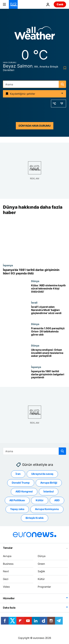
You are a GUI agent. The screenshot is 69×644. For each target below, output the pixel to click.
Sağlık (41, 571)
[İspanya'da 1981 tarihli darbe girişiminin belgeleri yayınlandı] (49, 376)
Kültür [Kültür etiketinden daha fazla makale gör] (40, 500)
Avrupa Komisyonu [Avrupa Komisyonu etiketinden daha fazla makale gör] (47, 509)
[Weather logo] (35, 34)
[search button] (62, 84)
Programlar (44, 587)
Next (6, 571)
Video (6, 587)
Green (41, 564)
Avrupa (7, 556)
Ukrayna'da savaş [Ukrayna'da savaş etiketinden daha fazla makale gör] (42, 474)
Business (8, 564)
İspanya (8, 265)
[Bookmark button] (64, 68)
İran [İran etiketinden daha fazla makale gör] (18, 474)
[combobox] (34, 84)
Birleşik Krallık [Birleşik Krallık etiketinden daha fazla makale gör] (35, 518)
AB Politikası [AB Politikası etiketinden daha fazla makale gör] (17, 500)
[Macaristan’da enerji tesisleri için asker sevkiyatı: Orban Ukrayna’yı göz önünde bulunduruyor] (49, 355)
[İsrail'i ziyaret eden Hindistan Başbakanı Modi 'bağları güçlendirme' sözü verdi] (49, 312)
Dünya (35, 281)
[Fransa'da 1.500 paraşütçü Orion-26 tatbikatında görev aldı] (49, 333)
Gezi (6, 579)
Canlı (60, 4)
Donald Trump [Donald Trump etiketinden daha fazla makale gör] (21, 483)
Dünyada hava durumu (35, 126)
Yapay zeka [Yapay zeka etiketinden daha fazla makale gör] (17, 509)
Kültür (41, 579)
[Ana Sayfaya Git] (13, 4)
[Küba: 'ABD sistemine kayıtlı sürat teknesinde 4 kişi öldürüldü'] (49, 290)
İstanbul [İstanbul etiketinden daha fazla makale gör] (49, 491)
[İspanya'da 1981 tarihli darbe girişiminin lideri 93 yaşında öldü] (34, 272)
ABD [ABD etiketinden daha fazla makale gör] (57, 500)
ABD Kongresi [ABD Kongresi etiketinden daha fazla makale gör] (24, 491)
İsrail (34, 302)
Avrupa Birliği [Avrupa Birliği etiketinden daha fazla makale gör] (49, 483)
